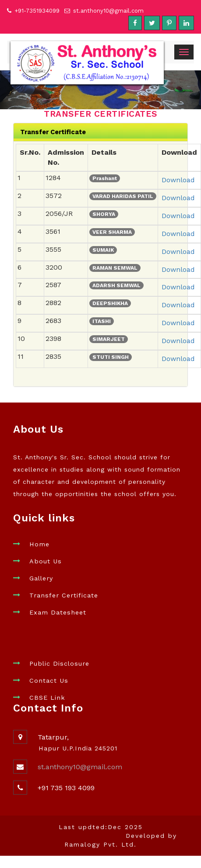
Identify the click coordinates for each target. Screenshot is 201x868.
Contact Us (49, 681)
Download (178, 180)
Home (39, 544)
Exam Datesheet (58, 612)
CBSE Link (47, 698)
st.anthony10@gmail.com (108, 11)
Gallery (41, 578)
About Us (46, 561)
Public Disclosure (59, 663)
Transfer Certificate (64, 595)
